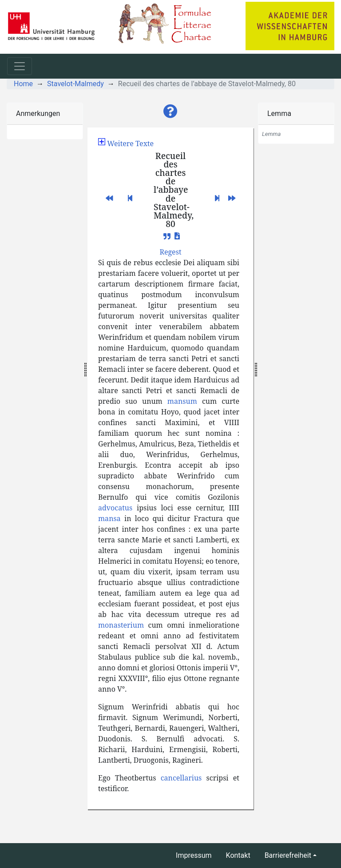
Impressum (194, 855)
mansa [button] (109, 518)
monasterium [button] (121, 625)
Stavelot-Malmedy (75, 84)
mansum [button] (182, 401)
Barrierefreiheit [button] (288, 855)
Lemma (279, 113)
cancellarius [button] (181, 778)
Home (23, 84)
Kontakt (238, 855)
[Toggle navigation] (20, 66)
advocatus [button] (115, 508)
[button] (170, 111)
